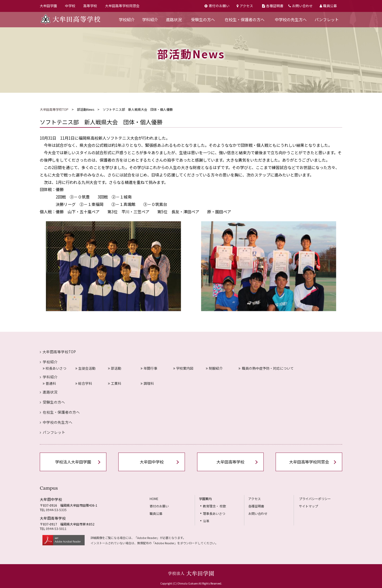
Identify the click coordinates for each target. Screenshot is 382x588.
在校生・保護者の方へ (245, 19)
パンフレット (327, 19)
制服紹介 (214, 368)
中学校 (70, 6)
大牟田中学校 (152, 462)
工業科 (115, 383)
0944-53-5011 (56, 529)
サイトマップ (309, 506)
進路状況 (174, 19)
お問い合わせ (301, 6)
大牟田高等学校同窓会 (122, 6)
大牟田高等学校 (230, 462)
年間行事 (149, 368)
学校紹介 (127, 19)
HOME (154, 499)
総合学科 (84, 383)
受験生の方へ (203, 19)
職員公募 (328, 6)
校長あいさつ (55, 368)
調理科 (147, 383)
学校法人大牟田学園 (73, 462)
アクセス (245, 6)
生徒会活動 (85, 368)
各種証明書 (273, 6)
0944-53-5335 (56, 510)
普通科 (49, 383)
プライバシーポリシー (315, 499)
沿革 (206, 521)
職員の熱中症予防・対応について (266, 368)
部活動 (115, 368)
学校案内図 (183, 368)
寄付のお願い (217, 6)
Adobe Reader (147, 538)
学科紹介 (150, 19)
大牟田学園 (48, 6)
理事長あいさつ (214, 513)
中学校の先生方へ (291, 19)
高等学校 (90, 6)
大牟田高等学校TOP (54, 109)
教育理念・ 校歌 (214, 506)
